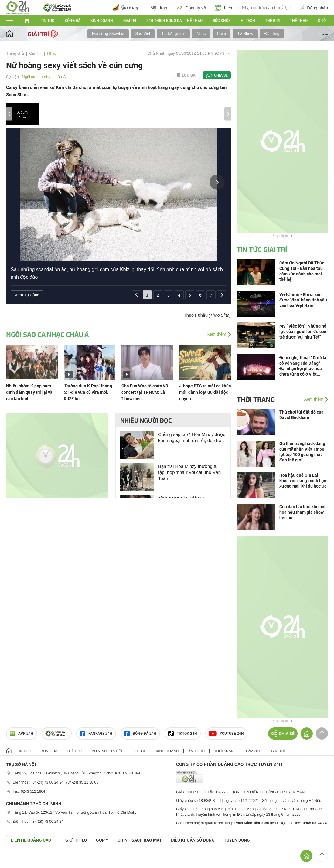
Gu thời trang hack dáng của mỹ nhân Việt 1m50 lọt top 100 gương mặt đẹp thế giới (302, 452)
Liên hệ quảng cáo (31, 840)
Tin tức (48, 21)
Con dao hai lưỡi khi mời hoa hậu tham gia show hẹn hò (302, 512)
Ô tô (322, 21)
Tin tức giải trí (173, 34)
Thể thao (299, 21)
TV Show (245, 34)
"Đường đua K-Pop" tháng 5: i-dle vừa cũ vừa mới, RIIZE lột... (88, 392)
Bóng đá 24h (140, 734)
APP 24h (22, 734)
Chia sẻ (221, 75)
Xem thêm (216, 334)
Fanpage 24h (96, 734)
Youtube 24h (226, 734)
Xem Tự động (27, 295)
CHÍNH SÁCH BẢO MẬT (140, 840)
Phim (222, 34)
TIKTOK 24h (183, 734)
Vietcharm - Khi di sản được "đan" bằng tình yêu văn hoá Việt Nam (303, 300)
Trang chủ (15, 53)
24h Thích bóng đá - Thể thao (174, 21)
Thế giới (272, 21)
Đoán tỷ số (191, 8)
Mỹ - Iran (159, 8)
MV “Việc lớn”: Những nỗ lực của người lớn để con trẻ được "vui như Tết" (303, 332)
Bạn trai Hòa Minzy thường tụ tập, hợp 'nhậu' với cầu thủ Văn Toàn (189, 472)
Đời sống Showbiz (108, 34)
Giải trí (130, 21)
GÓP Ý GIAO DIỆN (18, 860)
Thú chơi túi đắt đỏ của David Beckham (302, 415)
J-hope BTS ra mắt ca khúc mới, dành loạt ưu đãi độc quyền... (205, 392)
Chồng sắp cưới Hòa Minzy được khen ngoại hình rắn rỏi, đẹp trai (192, 437)
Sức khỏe (222, 21)
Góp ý (102, 840)
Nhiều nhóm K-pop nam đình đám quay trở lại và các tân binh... (29, 392)
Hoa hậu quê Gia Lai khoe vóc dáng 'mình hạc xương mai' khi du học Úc (303, 481)
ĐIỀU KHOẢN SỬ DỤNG (193, 840)
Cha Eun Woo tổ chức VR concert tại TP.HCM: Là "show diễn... (145, 392)
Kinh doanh (102, 21)
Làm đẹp (254, 751)
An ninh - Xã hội (107, 751)
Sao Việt (143, 34)
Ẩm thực (197, 751)
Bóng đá (73, 21)
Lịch (224, 8)
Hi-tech (248, 21)
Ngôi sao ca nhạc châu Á (44, 77)
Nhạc (201, 34)
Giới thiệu (76, 840)
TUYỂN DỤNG (237, 840)
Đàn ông (272, 34)
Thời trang (256, 399)
